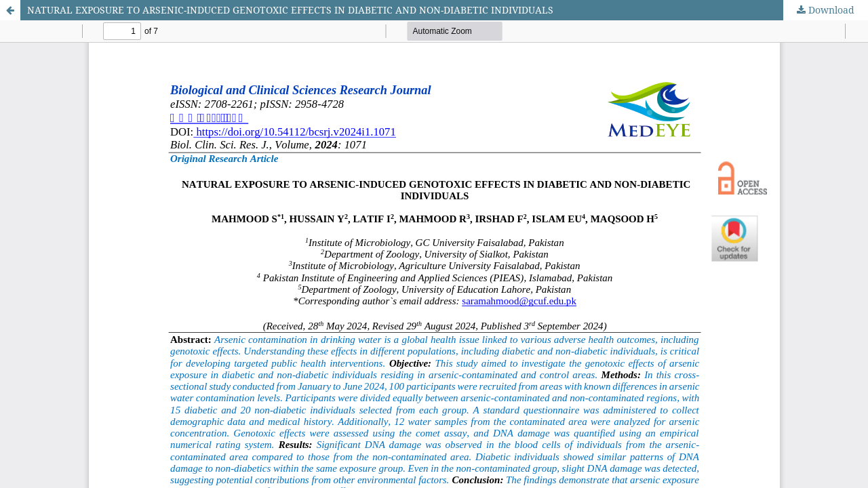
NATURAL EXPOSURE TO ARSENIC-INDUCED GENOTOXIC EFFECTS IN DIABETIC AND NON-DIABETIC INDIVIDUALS (290, 10)
